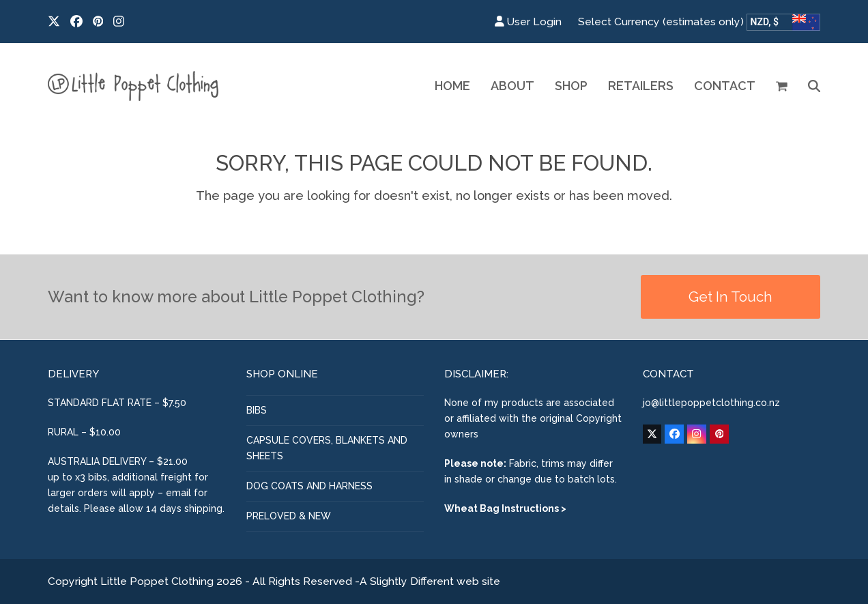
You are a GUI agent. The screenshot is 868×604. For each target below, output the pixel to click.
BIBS (257, 410)
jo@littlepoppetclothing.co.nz (711, 403)
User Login (534, 21)
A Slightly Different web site (430, 581)
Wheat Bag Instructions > (505, 508)
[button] (782, 86)
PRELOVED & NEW (289, 516)
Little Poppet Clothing (157, 581)
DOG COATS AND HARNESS (309, 486)
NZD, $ (765, 22)
